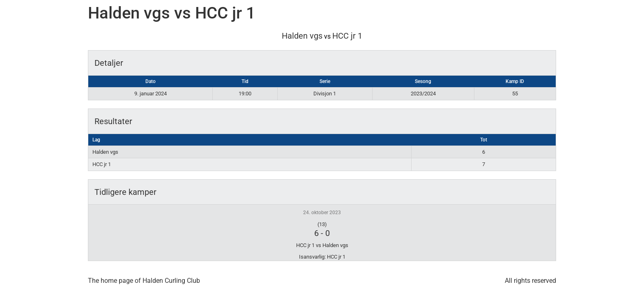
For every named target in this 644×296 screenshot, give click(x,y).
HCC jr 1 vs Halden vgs (322, 245)
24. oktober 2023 (322, 213)
